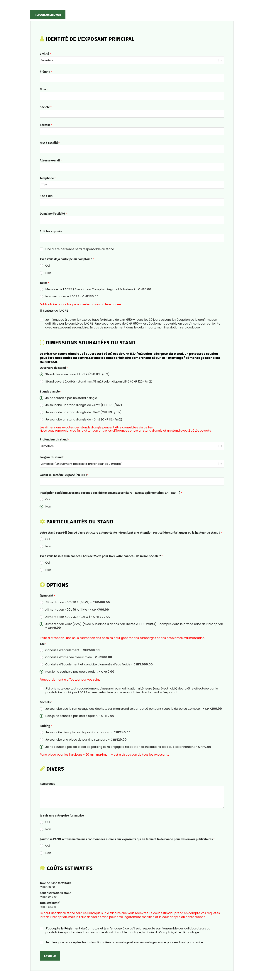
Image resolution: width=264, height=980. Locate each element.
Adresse (46, 125)
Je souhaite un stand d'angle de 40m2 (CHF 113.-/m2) (84, 420)
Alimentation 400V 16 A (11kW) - (77, 610)
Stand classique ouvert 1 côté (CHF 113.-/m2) (77, 374)
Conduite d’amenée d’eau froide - (79, 657)
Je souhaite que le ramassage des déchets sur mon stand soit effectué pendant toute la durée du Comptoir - (134, 709)
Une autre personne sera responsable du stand (80, 249)
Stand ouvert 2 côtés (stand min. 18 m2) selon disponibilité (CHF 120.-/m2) (99, 382)
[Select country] (44, 185)
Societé (46, 107)
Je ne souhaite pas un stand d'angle (71, 398)
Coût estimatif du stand (56, 893)
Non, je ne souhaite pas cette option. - (80, 672)
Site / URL (46, 196)
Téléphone (48, 178)
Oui (48, 266)
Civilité (45, 54)
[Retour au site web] (48, 14)
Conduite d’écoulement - (72, 650)
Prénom (46, 72)
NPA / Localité (50, 143)
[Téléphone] (132, 185)
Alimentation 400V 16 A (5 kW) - (78, 603)
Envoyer (50, 956)
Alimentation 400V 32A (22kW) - (78, 617)
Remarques (47, 784)
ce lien (148, 427)
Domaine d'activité (53, 214)
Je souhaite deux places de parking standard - (88, 733)
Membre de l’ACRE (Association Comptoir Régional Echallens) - (98, 289)
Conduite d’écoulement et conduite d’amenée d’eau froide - (99, 665)
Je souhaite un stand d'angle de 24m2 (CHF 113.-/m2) (84, 405)
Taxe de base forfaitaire (56, 883)
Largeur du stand (52, 457)
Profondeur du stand (55, 439)
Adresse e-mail (51, 160)
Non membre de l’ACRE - (72, 297)
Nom (44, 89)
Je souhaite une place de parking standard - (86, 740)
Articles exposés (52, 231)
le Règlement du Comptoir (80, 928)
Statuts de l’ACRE (56, 311)
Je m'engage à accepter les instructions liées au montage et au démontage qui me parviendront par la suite (124, 943)
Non (48, 273)
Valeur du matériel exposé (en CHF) (64, 475)
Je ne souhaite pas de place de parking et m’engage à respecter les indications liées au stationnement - (128, 747)
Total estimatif (50, 903)
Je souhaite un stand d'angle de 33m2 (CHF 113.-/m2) (83, 412)
